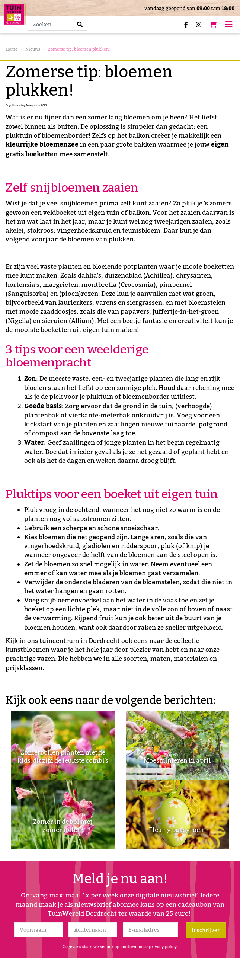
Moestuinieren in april (177, 761)
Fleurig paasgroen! (177, 830)
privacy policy (163, 947)
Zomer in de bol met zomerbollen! (63, 826)
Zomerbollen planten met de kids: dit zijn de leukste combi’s (63, 757)
